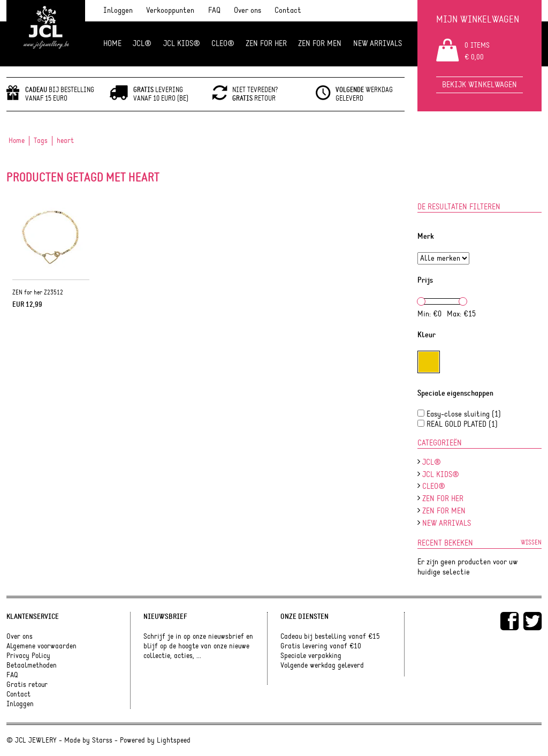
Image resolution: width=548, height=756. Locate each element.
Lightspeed (174, 740)
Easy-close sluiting (464, 414)
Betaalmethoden (32, 666)
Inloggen (118, 10)
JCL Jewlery (46, 33)
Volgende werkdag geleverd (322, 666)
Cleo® (223, 44)
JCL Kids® (182, 44)
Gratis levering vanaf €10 (321, 646)
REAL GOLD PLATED (462, 424)
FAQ (214, 10)
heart (65, 141)
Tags (41, 141)
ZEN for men (320, 44)
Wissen (531, 542)
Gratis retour (27, 685)
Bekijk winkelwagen (479, 85)
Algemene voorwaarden (41, 646)
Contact (288, 10)
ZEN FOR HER (266, 44)
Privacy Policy (28, 656)
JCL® (142, 44)
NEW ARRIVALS (378, 44)
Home (112, 44)
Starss (102, 740)
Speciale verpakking (311, 656)
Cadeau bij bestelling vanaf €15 (330, 637)
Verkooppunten (170, 10)
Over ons (248, 10)
